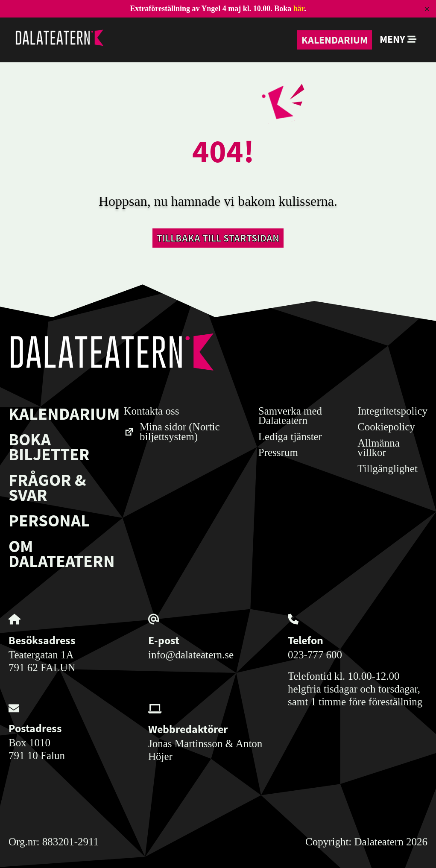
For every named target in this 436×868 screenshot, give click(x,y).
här (299, 9)
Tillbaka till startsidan (218, 238)
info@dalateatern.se (191, 655)
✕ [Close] (427, 9)
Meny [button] (398, 39)
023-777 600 (315, 655)
